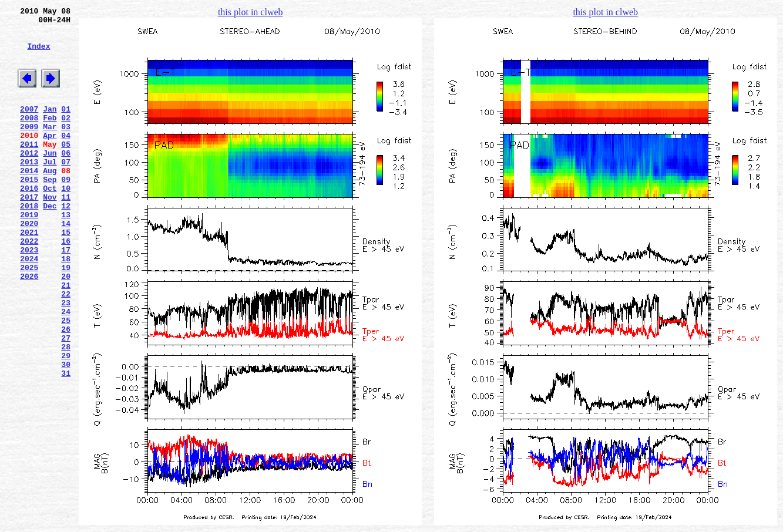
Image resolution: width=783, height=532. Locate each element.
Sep (50, 211)
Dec (50, 243)
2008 (29, 137)
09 (66, 211)
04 (66, 158)
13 (66, 253)
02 (66, 137)
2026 (29, 327)
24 (66, 369)
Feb (50, 137)
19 (66, 316)
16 (66, 285)
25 (66, 380)
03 (66, 147)
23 (66, 359)
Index (38, 55)
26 (66, 390)
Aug (50, 200)
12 (66, 243)
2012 (29, 179)
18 (66, 306)
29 (66, 422)
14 (66, 264)
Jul (50, 190)
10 (66, 221)
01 (66, 126)
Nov (50, 232)
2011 (29, 169)
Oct (50, 221)
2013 (29, 190)
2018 (29, 243)
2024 (29, 306)
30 (66, 433)
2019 (29, 253)
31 (66, 443)
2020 (29, 264)
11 (66, 232)
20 (66, 327)
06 (66, 179)
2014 (29, 200)
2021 (29, 274)
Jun (50, 179)
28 (66, 412)
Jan (50, 126)
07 (66, 190)
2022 (29, 285)
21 (66, 338)
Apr (50, 158)
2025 (29, 316)
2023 (29, 295)
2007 (29, 126)
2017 (29, 232)
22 (66, 348)
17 (66, 295)
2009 (29, 147)
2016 (29, 221)
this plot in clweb (251, 12)
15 (66, 274)
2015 (29, 211)
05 (66, 169)
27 (66, 401)
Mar (50, 147)
